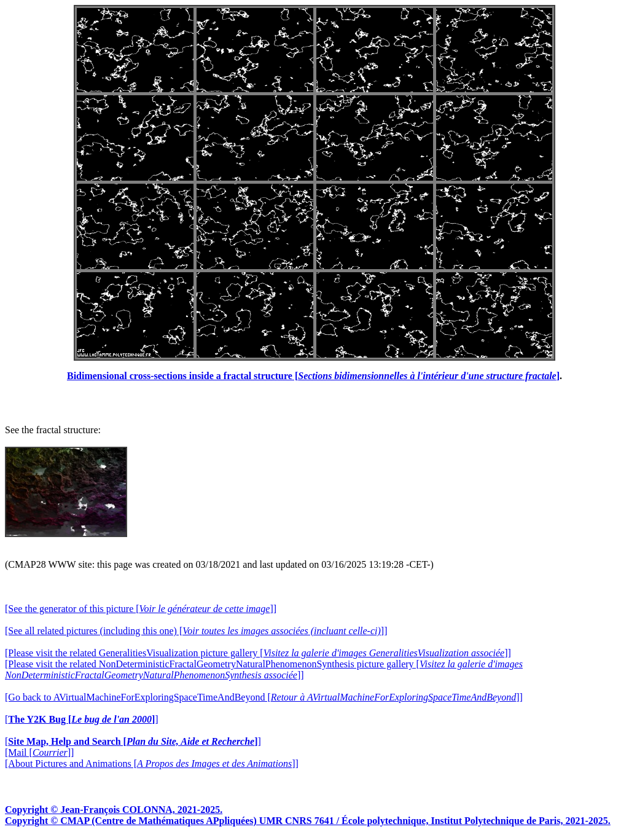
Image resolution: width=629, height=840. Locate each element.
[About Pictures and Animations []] (152, 763)
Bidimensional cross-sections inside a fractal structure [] (313, 376)
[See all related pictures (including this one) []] (196, 631)
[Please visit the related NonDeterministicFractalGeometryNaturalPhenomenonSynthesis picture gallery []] (264, 669)
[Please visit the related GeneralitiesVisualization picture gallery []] (258, 653)
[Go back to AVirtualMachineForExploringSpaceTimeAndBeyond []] (264, 697)
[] (82, 719)
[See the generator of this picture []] (141, 609)
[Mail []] (39, 752)
